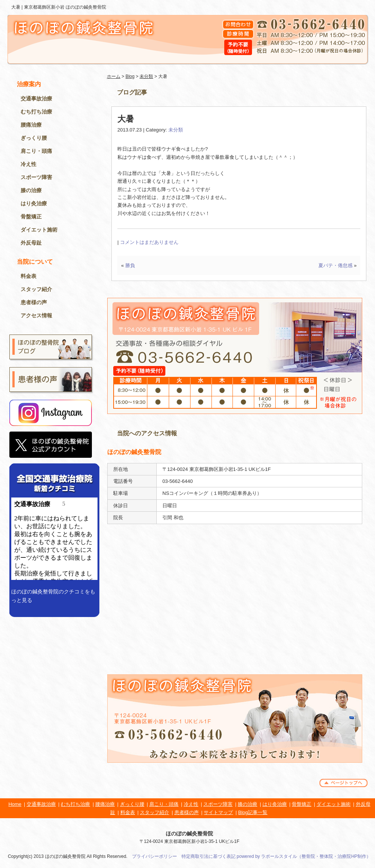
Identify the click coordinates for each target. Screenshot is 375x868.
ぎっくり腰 (34, 138)
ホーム (114, 76)
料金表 (28, 276)
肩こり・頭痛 (36, 151)
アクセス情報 (36, 315)
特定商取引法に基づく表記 (208, 856)
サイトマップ (218, 812)
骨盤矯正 (31, 217)
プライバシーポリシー (154, 856)
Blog (130, 76)
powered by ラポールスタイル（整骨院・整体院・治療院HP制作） (304, 856)
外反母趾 (31, 243)
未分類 (146, 76)
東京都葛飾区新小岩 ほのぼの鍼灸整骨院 (65, 7)
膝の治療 (31, 190)
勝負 (130, 265)
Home (15, 804)
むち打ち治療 (36, 112)
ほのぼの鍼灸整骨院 (189, 834)
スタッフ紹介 (36, 289)
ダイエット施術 (39, 230)
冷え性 (28, 164)
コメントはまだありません (149, 242)
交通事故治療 (36, 99)
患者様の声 (34, 302)
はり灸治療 (34, 203)
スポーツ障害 (36, 177)
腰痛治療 (31, 125)
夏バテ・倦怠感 (335, 265)
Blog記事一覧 (253, 812)
